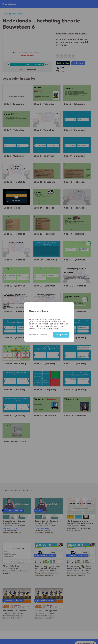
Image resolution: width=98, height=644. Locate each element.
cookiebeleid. (53, 328)
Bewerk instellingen (38, 334)
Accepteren (61, 335)
